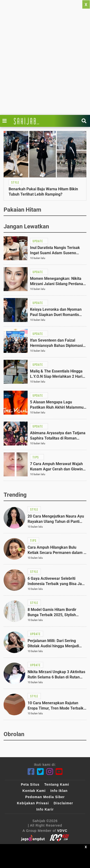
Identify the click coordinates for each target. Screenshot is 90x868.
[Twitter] (40, 772)
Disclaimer (63, 803)
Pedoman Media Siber (45, 797)
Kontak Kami (34, 791)
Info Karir (45, 809)
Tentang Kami (57, 784)
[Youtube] (59, 772)
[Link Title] (6, 121)
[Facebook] (31, 772)
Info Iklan (59, 791)
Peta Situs (30, 784)
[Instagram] (50, 772)
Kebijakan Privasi (33, 803)
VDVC (62, 831)
